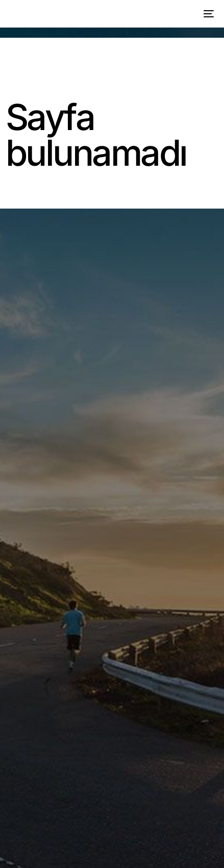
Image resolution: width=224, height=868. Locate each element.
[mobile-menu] (207, 14)
